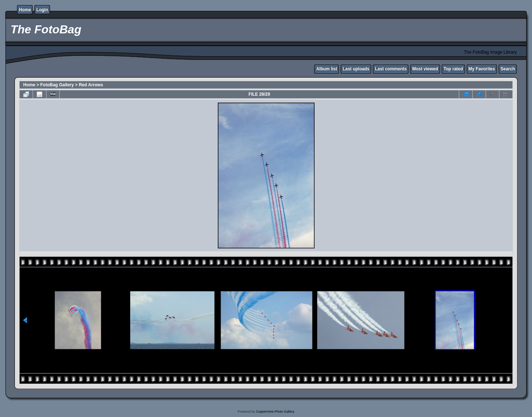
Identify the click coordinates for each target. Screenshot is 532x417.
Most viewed (425, 69)
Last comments (391, 69)
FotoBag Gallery (57, 85)
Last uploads (356, 69)
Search (508, 69)
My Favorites (482, 69)
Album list (327, 69)
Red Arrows (91, 85)
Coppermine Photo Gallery (275, 412)
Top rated (453, 69)
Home (25, 10)
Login (42, 10)
